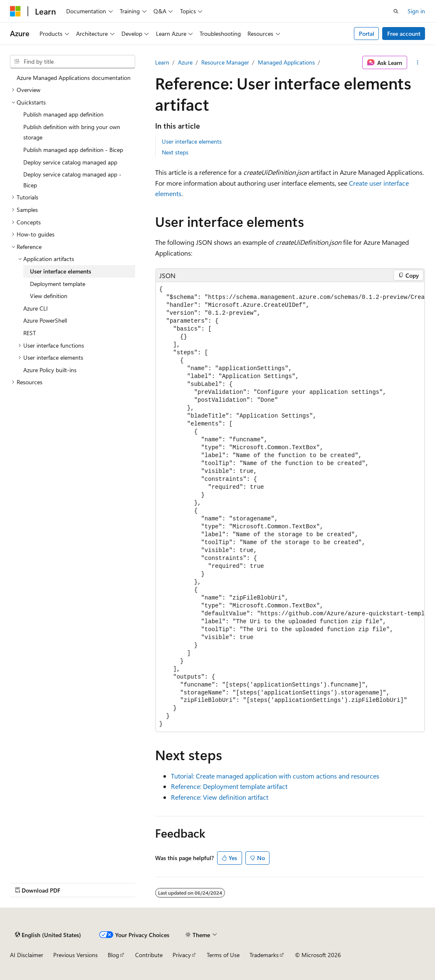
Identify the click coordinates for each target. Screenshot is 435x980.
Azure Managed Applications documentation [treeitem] (74, 78)
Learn (162, 62)
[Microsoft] (15, 11)
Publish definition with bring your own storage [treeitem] (72, 132)
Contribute (149, 955)
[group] (290, 507)
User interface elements (192, 141)
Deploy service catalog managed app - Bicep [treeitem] (72, 180)
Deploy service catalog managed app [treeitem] (70, 162)
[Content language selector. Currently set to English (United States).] (48, 935)
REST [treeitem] (30, 333)
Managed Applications (286, 62)
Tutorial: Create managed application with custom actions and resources (275, 776)
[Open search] (396, 11)
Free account (404, 34)
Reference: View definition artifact (220, 797)
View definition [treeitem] (49, 296)
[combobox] (73, 62)
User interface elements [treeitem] (61, 271)
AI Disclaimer (27, 955)
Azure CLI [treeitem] (36, 308)
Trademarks (264, 955)
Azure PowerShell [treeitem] (45, 320)
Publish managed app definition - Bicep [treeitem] (73, 150)
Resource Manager (225, 62)
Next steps (175, 152)
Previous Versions (75, 955)
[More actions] (418, 62)
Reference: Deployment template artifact (229, 786)
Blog (113, 955)
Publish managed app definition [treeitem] (63, 114)
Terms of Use (223, 955)
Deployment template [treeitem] (58, 284)
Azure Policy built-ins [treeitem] (50, 370)
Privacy (182, 955)
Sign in (416, 11)
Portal (367, 34)
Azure (185, 62)
